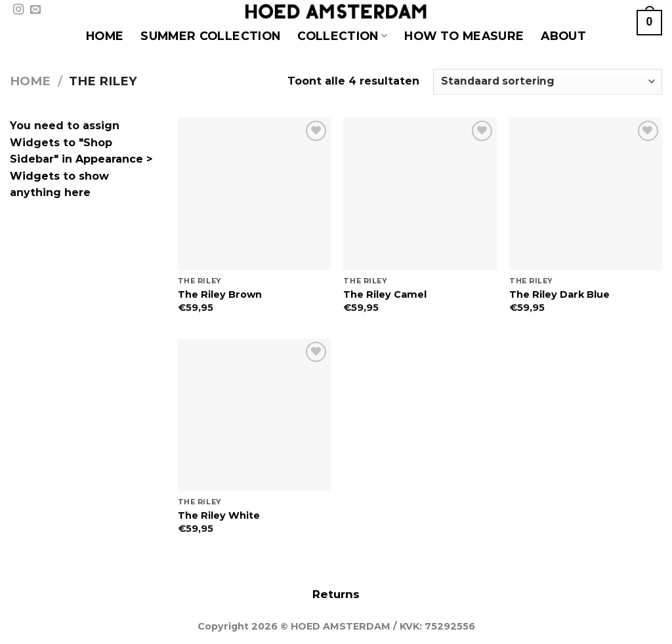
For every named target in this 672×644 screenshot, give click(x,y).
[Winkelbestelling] (548, 82)
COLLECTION (342, 36)
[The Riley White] (254, 415)
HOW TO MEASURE (464, 36)
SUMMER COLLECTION (210, 36)
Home (30, 81)
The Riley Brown (220, 294)
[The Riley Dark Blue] (586, 194)
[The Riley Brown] (254, 194)
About (563, 36)
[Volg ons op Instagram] (18, 10)
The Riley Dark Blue (559, 294)
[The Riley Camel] (420, 194)
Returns (336, 594)
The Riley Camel (385, 294)
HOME (105, 36)
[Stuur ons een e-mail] (35, 10)
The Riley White (219, 515)
